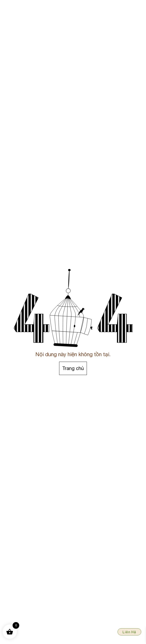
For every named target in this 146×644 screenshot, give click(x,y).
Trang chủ (73, 368)
